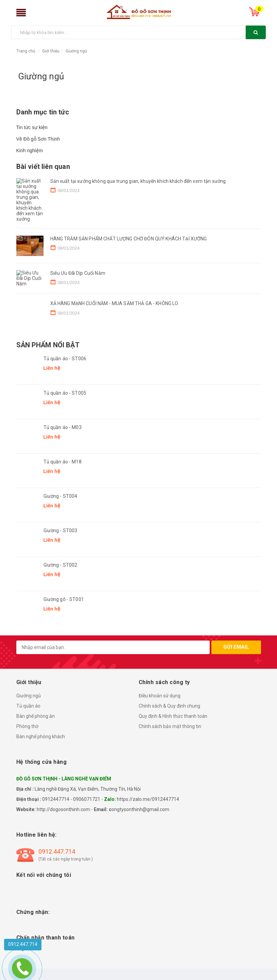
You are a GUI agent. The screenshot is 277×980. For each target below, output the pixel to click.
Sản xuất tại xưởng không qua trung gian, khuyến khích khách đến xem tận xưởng (138, 181)
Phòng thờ (27, 728)
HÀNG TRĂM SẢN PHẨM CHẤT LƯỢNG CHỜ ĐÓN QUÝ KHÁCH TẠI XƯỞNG (129, 222)
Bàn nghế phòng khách (41, 738)
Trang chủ (26, 51)
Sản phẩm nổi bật (48, 346)
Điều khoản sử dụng (160, 697)
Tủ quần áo (28, 707)
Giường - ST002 (60, 566)
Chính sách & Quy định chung (169, 707)
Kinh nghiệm (30, 151)
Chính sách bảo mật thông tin (170, 728)
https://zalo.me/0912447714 (148, 801)
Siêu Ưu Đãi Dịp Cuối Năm (78, 264)
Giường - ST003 (60, 532)
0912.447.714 (57, 853)
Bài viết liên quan (43, 167)
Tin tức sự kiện (32, 127)
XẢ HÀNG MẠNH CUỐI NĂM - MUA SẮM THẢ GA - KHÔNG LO (114, 305)
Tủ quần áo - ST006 (65, 360)
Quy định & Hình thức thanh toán (173, 717)
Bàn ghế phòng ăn (36, 717)
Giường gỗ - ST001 (64, 601)
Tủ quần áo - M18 (63, 463)
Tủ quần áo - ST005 (65, 394)
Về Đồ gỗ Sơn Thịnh (38, 139)
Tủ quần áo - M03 (63, 429)
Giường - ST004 (60, 497)
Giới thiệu (51, 51)
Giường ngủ (76, 51)
